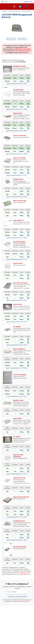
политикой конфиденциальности (21, 601)
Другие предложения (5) (17, 84)
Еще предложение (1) (17, 396)
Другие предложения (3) (17, 175)
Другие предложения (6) (17, 259)
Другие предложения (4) (17, 197)
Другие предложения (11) (17, 109)
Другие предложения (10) (17, 131)
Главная (4, 11)
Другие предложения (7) (17, 238)
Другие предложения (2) (17, 154)
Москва (6, 2)
